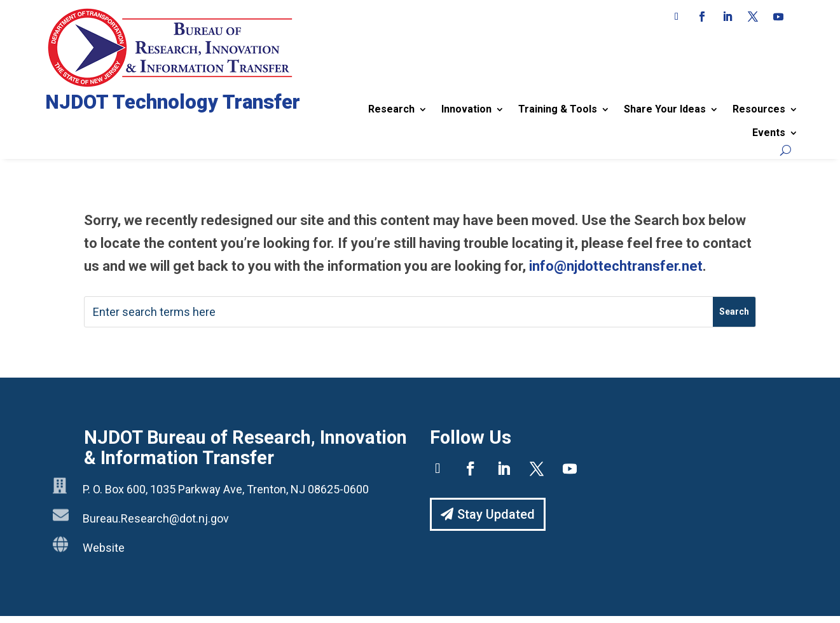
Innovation (466, 109)
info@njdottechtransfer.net (616, 266)
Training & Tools (558, 109)
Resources (759, 109)
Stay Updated (496, 514)
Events (769, 133)
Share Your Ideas (665, 109)
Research (391, 109)
